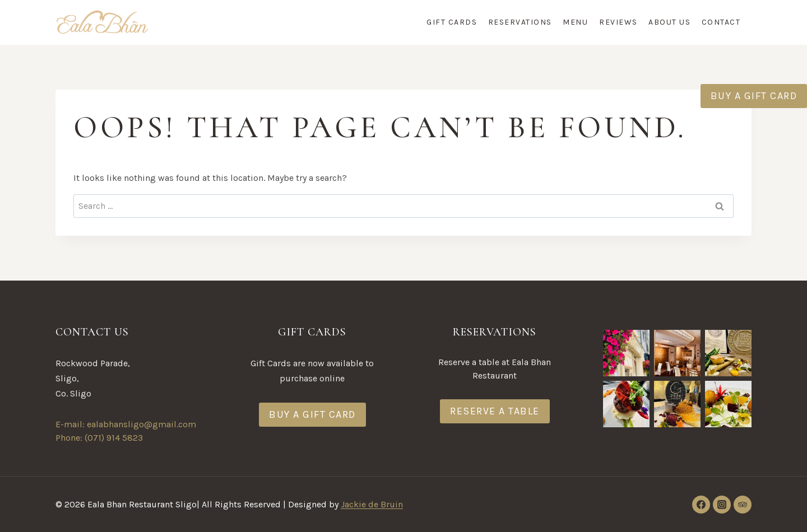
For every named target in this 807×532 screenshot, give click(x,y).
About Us (669, 22)
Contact (721, 22)
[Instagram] (722, 505)
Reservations (520, 22)
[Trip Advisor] (743, 505)
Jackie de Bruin (372, 504)
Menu (575, 22)
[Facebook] (701, 505)
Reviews (618, 22)
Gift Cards (452, 22)
